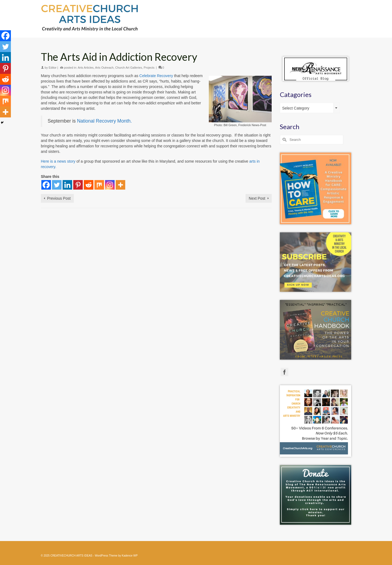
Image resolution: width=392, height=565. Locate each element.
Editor (53, 68)
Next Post (257, 198)
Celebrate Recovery (156, 76)
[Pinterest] (78, 185)
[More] (120, 185)
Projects (149, 68)
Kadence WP (130, 556)
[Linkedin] (67, 185)
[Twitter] (57, 185)
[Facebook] (46, 185)
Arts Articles (86, 68)
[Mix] (99, 185)
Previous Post (59, 198)
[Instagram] (110, 185)
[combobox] (310, 108)
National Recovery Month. (104, 121)
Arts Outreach (104, 68)
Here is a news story (58, 161)
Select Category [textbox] (296, 108)
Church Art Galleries (128, 68)
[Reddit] (89, 185)
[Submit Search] (284, 140)
